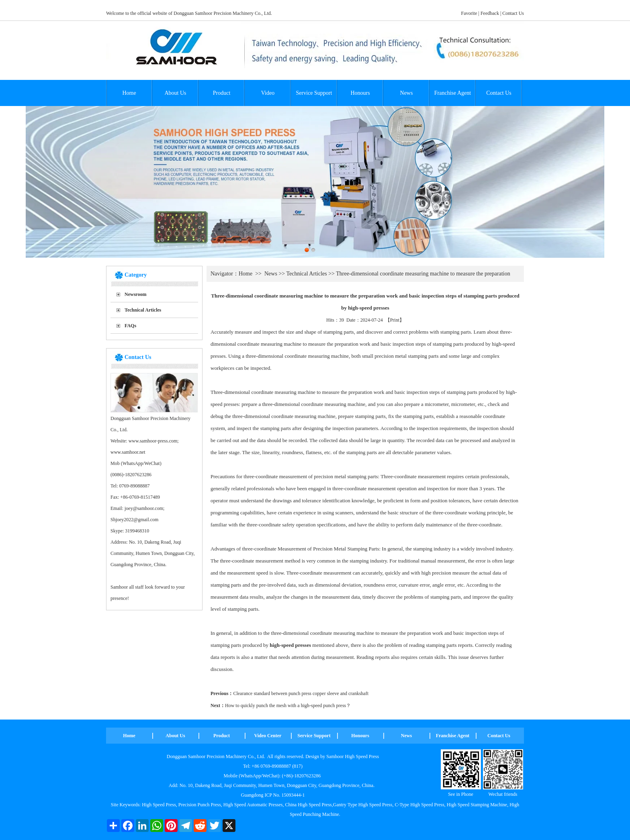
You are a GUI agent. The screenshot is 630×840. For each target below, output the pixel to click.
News (407, 93)
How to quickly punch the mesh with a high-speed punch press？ (288, 705)
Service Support (314, 93)
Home (129, 93)
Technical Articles (143, 310)
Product (222, 93)
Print (395, 320)
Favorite (469, 13)
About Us (175, 93)
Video (268, 93)
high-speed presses (290, 645)
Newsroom (135, 294)
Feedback (490, 13)
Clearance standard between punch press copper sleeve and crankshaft (301, 693)
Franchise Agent (453, 93)
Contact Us (513, 13)
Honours (360, 93)
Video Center (268, 736)
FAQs (130, 326)
